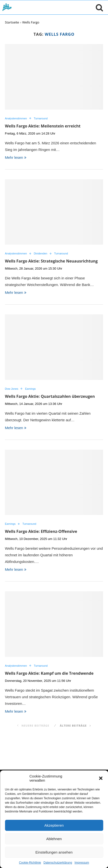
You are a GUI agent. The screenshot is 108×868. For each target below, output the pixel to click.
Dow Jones (12, 389)
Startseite (12, 22)
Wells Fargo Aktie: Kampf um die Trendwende (49, 673)
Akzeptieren (54, 825)
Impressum (82, 863)
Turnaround (41, 118)
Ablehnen (54, 839)
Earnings (30, 389)
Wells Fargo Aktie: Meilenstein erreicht (43, 126)
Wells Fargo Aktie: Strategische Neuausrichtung (51, 261)
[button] (101, 778)
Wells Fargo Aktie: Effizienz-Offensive (41, 531)
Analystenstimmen (16, 118)
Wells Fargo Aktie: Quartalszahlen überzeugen (50, 396)
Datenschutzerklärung (58, 863)
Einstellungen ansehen (54, 852)
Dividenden (41, 253)
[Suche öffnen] (98, 7)
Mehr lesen (16, 157)
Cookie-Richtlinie (30, 863)
